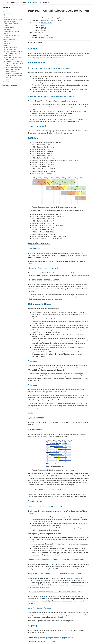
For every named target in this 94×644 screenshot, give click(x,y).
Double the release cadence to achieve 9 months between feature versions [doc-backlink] (57, 560)
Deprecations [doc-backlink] (34, 249)
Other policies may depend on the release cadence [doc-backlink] (48, 489)
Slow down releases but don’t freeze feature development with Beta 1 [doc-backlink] (55, 592)
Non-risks (7, 44)
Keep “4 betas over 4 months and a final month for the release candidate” (14, 69)
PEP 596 (51, 564)
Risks (6, 45)
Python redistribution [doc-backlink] (36, 418)
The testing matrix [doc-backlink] (35, 429)
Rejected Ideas (9, 55)
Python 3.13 (57, 119)
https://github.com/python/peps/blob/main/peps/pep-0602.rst (53, 638)
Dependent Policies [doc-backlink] (39, 243)
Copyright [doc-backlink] (34, 626)
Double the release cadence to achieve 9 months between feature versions (14, 63)
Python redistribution (12, 47)
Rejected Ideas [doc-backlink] (35, 501)
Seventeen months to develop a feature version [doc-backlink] (50, 68)
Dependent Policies (9, 28)
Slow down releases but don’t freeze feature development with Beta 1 (14, 75)
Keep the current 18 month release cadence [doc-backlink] (45, 506)
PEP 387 (46, 258)
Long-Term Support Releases (14, 79)
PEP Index (38, 3)
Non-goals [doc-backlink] (33, 361)
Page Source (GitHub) (9, 85)
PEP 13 (46, 273)
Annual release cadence (11, 24)
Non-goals (7, 42)
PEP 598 (44, 597)
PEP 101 (54, 476)
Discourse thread (46, 23)
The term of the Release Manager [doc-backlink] (43, 280)
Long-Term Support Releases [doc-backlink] (40, 608)
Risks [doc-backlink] (31, 413)
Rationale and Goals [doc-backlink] (39, 304)
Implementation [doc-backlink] (37, 63)
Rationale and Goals (9, 40)
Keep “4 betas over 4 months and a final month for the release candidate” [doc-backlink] (57, 574)
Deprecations (8, 30)
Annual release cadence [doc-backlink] (39, 126)
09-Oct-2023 (45, 35)
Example (6, 26)
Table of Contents (36, 42)
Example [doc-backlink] (33, 138)
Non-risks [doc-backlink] (32, 385)
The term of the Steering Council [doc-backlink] (43, 268)
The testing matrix (11, 49)
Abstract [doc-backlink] (33, 49)
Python (30, 3)
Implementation (7, 14)
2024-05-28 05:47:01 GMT (46, 641)
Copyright (6, 81)
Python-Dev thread (47, 38)
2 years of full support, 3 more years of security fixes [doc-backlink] (52, 96)
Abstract (5, 12)
